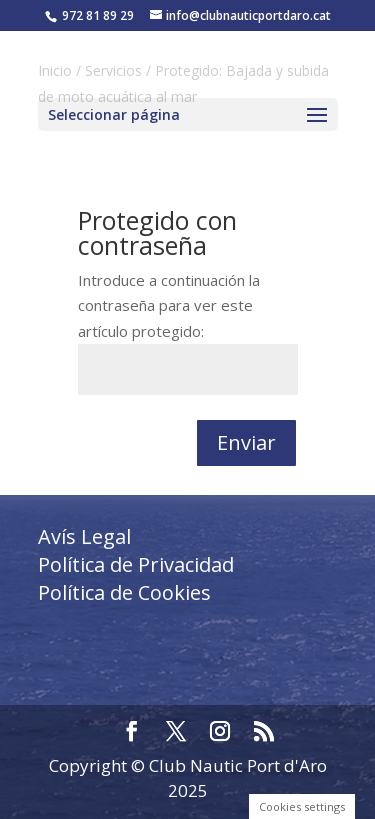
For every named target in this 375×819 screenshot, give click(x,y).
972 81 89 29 (98, 15)
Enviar (246, 442)
